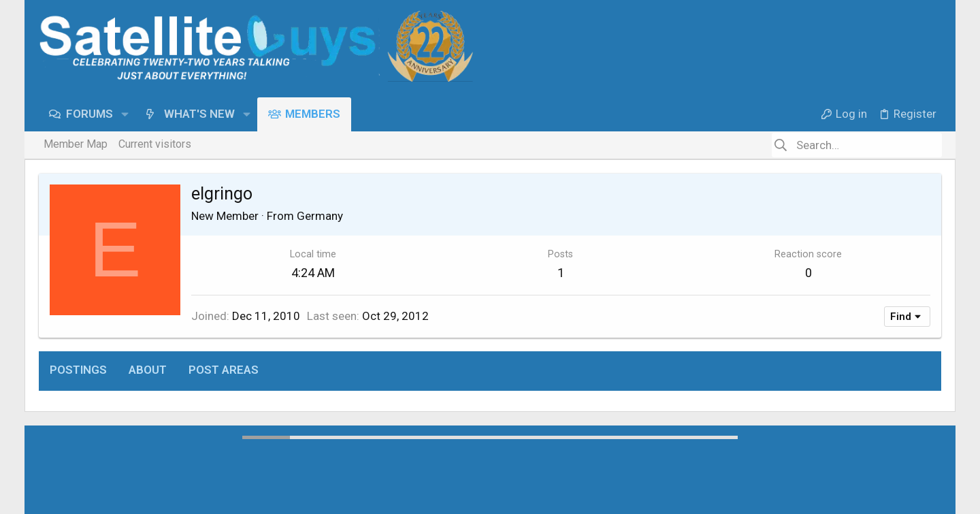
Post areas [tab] (224, 370)
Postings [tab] (78, 370)
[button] (125, 114)
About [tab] (148, 370)
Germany (320, 216)
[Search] (857, 145)
